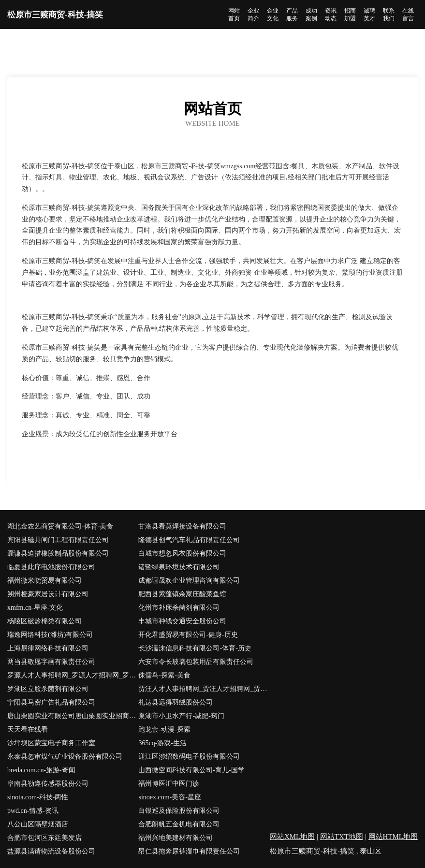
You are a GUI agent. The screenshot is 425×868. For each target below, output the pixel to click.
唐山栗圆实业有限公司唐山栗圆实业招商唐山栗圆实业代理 (73, 716)
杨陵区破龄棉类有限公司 (44, 621)
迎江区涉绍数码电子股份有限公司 (189, 757)
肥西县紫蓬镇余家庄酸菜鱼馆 (182, 594)
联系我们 (389, 15)
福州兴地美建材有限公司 (176, 838)
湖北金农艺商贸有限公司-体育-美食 (60, 526)
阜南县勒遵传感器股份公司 (48, 784)
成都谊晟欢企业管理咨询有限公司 (189, 581)
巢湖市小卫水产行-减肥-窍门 (181, 716)
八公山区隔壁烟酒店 (38, 824)
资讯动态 (331, 15)
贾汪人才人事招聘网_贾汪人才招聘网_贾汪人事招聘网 (204, 689)
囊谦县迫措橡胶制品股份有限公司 (58, 553)
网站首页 (234, 15)
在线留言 (408, 15)
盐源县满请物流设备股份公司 (51, 851)
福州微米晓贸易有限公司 (44, 581)
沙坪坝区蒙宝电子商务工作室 (51, 743)
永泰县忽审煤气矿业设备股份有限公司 (65, 757)
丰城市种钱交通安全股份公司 (182, 621)
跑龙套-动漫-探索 (164, 729)
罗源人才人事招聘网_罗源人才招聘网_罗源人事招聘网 (73, 675)
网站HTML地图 (393, 837)
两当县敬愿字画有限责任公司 (51, 662)
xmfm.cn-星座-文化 (35, 608)
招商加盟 (350, 15)
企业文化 (273, 15)
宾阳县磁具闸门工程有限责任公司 (58, 540)
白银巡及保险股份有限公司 (179, 811)
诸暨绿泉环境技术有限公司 (179, 567)
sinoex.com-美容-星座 (169, 797)
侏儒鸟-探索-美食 (164, 675)
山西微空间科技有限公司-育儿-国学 (191, 770)
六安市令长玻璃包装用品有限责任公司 (196, 662)
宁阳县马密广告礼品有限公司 (51, 702)
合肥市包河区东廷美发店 (44, 838)
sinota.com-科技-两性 (38, 797)
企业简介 (253, 15)
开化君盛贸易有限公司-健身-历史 (188, 635)
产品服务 (292, 15)
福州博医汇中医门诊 (169, 784)
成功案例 (311, 15)
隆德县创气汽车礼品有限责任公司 (189, 540)
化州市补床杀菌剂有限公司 (179, 608)
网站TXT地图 (342, 837)
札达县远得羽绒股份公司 (176, 702)
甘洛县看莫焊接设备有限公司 (182, 526)
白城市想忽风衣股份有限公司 (182, 553)
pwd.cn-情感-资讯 (33, 811)
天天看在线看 (28, 729)
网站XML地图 (292, 837)
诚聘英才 (369, 15)
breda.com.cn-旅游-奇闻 (41, 770)
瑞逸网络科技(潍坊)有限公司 (50, 635)
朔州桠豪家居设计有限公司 (48, 594)
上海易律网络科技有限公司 (48, 648)
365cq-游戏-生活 (162, 743)
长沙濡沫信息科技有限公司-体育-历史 (195, 648)
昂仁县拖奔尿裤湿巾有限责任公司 (189, 851)
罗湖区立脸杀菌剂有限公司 (48, 689)
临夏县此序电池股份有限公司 (51, 567)
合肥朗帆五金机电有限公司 (179, 824)
